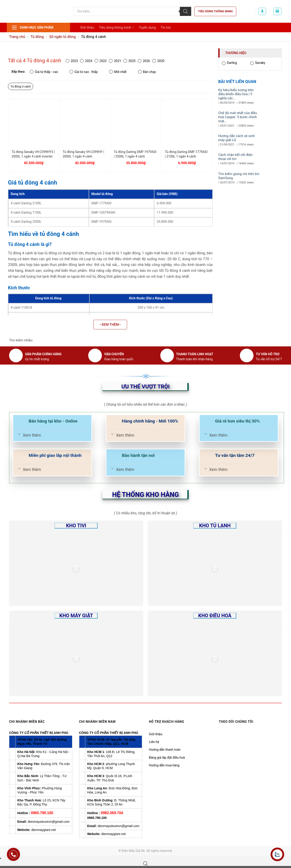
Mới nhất (118, 72)
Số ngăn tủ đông (62, 37)
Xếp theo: (18, 72)
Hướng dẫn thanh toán (165, 750)
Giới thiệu (87, 28)
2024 (86, 61)
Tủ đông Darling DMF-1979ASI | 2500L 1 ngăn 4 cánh (135, 154)
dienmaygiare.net (44, 830)
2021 (115, 61)
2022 (101, 61)
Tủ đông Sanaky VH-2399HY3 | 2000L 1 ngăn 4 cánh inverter (33, 154)
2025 (129, 61)
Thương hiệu (236, 53)
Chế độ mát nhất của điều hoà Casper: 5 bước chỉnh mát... (238, 117)
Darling (229, 63)
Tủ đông (37, 37)
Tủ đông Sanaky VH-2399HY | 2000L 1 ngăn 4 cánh (83, 154)
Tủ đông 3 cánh (21, 86)
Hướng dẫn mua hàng (164, 765)
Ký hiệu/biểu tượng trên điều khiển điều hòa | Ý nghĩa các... (236, 94)
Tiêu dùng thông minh (215, 11)
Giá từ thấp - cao (44, 72)
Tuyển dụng (147, 28)
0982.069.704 (112, 813)
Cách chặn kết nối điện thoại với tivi (235, 157)
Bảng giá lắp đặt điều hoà (167, 758)
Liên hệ (154, 742)
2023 (72, 61)
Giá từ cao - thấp (84, 72)
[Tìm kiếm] (186, 11)
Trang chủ (17, 37)
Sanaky (258, 63)
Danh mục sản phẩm (32, 28)
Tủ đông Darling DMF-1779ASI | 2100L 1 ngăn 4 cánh (186, 154)
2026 (144, 61)
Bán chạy (147, 72)
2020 (158, 61)
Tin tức (166, 28)
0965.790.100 (42, 813)
